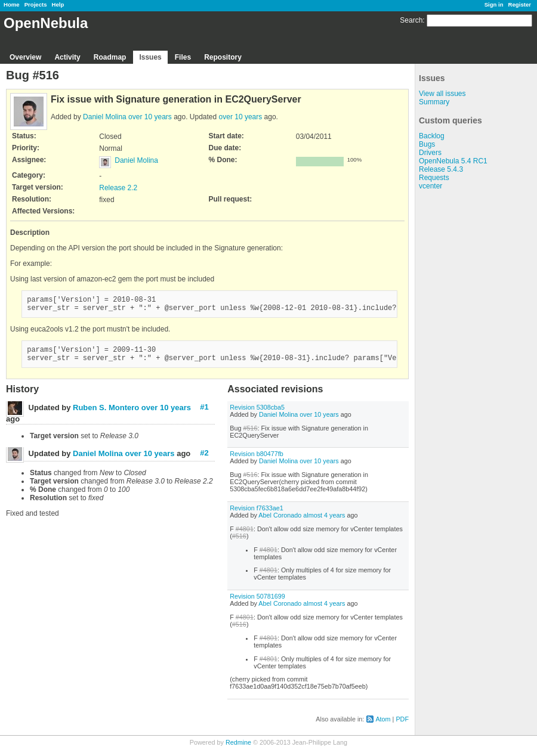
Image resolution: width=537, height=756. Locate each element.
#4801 (245, 536)
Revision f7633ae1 (256, 515)
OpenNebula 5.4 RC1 (453, 161)
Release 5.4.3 (441, 169)
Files (183, 57)
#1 (204, 414)
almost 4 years (324, 522)
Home (12, 4)
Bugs (427, 144)
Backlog (432, 136)
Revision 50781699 (257, 603)
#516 (250, 435)
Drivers (430, 153)
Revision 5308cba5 (257, 414)
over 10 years (150, 117)
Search (411, 20)
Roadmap (110, 57)
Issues (150, 57)
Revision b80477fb (256, 461)
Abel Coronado (280, 522)
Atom (383, 726)
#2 (204, 460)
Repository (223, 57)
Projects (36, 4)
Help (58, 4)
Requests (434, 178)
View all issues (442, 94)
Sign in (494, 4)
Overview (25, 57)
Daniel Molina (105, 117)
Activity (67, 57)
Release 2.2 (118, 188)
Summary (434, 102)
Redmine (238, 749)
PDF (402, 726)
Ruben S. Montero (106, 415)
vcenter (430, 186)
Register (520, 4)
